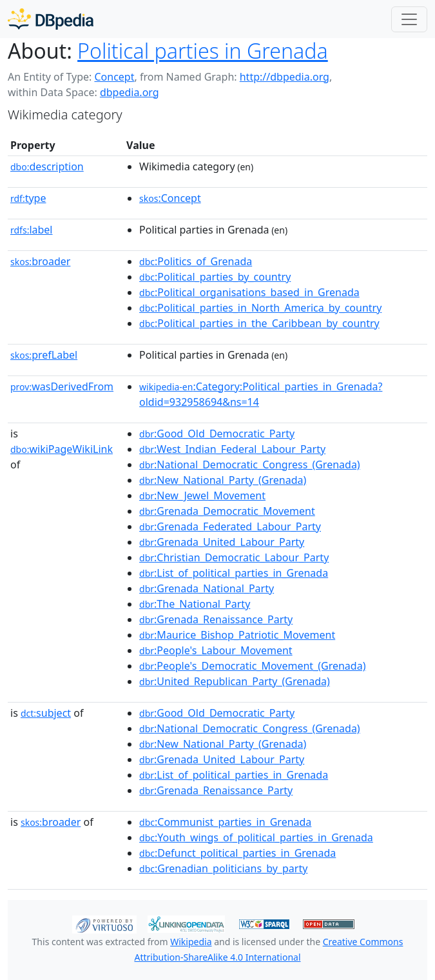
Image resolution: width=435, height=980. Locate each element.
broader (40, 261)
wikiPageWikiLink (62, 449)
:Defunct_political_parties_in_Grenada (237, 853)
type (28, 198)
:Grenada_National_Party (207, 588)
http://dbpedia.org (285, 77)
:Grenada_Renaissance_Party (216, 619)
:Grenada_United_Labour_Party (222, 542)
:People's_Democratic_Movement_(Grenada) (252, 666)
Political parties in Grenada (203, 51)
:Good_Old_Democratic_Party (217, 434)
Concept (114, 77)
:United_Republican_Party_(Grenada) (235, 681)
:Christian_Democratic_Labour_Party (234, 557)
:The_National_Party (195, 604)
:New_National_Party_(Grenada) (223, 480)
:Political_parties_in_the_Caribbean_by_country (259, 323)
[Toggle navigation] (409, 19)
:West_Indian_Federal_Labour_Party (232, 449)
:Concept (170, 198)
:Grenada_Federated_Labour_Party (230, 526)
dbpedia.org (130, 92)
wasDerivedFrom (62, 386)
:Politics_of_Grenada (196, 261)
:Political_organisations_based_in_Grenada (249, 292)
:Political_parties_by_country (215, 277)
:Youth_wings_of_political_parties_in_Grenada (256, 837)
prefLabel (44, 355)
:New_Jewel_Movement (202, 495)
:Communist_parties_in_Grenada (225, 822)
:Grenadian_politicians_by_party (223, 868)
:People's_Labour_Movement (216, 650)
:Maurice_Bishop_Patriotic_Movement (237, 635)
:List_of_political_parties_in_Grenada (234, 573)
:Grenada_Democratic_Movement (227, 511)
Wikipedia (191, 942)
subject (46, 713)
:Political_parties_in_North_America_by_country (260, 308)
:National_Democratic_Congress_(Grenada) (250, 465)
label (32, 230)
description (47, 166)
